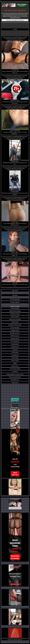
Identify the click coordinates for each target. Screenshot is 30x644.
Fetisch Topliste (15, 317)
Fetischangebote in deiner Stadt (15, 374)
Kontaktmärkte (15, 344)
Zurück (15, 29)
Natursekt (15, 350)
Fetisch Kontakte (15, 328)
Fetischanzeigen (15, 308)
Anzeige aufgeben (15, 302)
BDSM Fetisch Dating (15, 311)
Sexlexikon (15, 372)
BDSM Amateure (15, 336)
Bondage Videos (15, 330)
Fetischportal (15, 355)
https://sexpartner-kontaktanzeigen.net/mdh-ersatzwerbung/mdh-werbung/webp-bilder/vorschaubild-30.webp (15, 89)
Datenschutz (15, 383)
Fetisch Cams (15, 366)
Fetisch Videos (15, 361)
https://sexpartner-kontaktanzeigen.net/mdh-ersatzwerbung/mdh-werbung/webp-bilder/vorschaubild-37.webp (15, 120)
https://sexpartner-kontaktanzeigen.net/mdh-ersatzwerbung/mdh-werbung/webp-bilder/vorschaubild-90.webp (15, 211)
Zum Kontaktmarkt (15, 299)
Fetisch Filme (15, 358)
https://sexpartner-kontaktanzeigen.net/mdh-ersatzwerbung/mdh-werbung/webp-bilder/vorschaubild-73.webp (15, 272)
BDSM (15, 363)
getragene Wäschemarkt (15, 325)
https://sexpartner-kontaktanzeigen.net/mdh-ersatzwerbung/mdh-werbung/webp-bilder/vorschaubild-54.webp (15, 181)
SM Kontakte (15, 352)
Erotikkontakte (15, 347)
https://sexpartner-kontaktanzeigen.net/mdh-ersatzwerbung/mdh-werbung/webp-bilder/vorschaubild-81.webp (15, 150)
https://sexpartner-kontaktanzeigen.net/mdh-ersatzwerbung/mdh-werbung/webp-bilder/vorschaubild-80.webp (15, 242)
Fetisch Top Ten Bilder (15, 319)
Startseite (15, 295)
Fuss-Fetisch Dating (15, 369)
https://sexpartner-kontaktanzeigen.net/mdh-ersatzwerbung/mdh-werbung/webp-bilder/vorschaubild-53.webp (15, 55)
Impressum (15, 291)
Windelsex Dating (15, 314)
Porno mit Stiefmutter (15, 377)
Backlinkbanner (15, 380)
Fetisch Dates (15, 322)
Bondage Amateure (15, 333)
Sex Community (15, 341)
